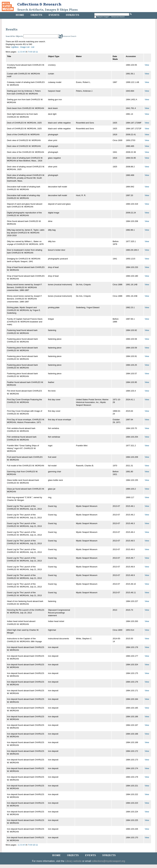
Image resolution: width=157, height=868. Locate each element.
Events (54, 15)
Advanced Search (118, 17)
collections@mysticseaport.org (108, 861)
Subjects (72, 15)
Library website (73, 861)
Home (20, 15)
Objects (36, 15)
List (33, 47)
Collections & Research (39, 4)
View (147, 65)
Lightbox (15, 47)
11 (37, 52)
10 (34, 52)
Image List (25, 47)
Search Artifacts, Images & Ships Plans (48, 10)
